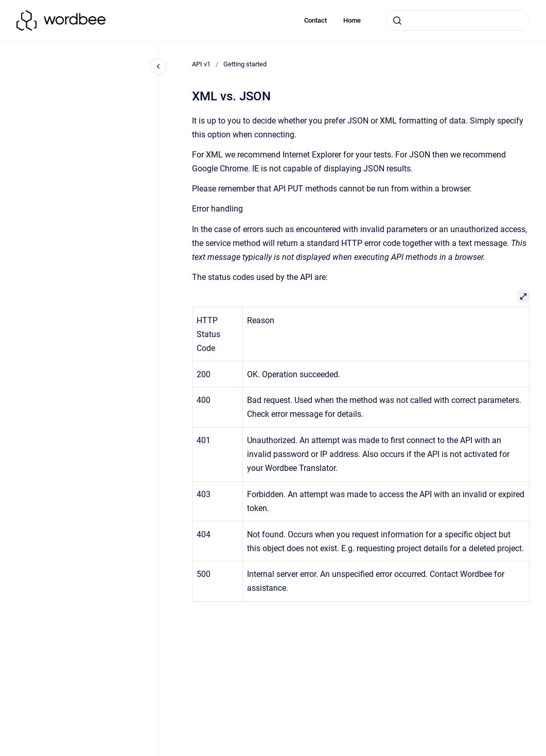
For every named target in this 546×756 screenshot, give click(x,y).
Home (352, 20)
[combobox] (457, 21)
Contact (315, 20)
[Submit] (397, 21)
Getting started (245, 64)
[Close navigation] (158, 66)
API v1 (201, 64)
